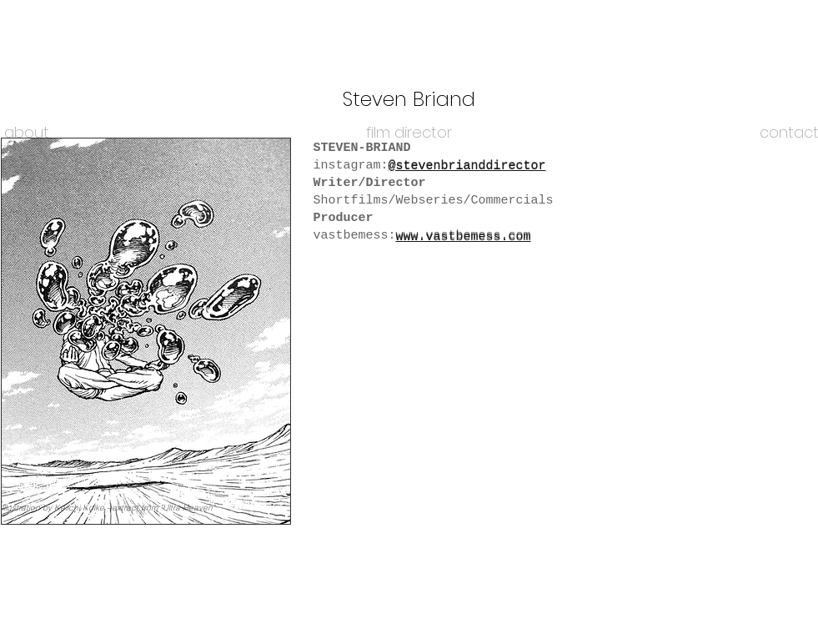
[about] (27, 133)
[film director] (409, 133)
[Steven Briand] (409, 99)
